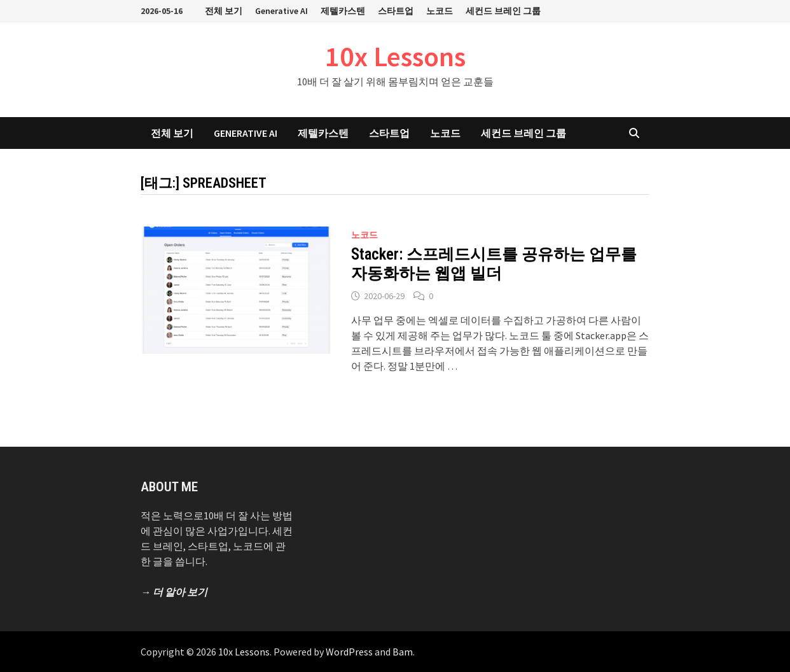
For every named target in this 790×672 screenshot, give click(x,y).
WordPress (349, 652)
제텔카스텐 (343, 11)
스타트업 (396, 11)
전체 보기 (224, 11)
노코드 (440, 11)
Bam (403, 652)
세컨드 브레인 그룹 (503, 11)
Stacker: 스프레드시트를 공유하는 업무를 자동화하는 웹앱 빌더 (494, 264)
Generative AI (281, 11)
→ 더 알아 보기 (174, 592)
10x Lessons (395, 56)
